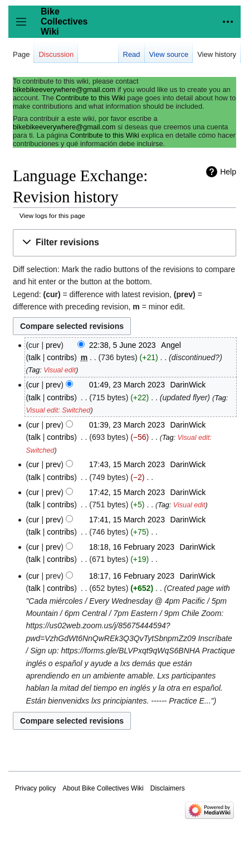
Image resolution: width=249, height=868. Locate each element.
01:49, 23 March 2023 (127, 385)
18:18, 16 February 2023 (132, 547)
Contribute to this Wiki (90, 98)
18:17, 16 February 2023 (132, 576)
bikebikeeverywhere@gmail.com (64, 89)
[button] (124, 243)
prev (53, 345)
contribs (60, 357)
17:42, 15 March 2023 (127, 492)
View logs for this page (52, 215)
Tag (34, 370)
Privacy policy (35, 788)
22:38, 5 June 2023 (123, 345)
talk (35, 357)
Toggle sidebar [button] (25, 27)
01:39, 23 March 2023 (127, 425)
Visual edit (60, 370)
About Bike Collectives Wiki (103, 788)
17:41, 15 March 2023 (127, 520)
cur (34, 385)
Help (228, 172)
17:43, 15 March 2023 (127, 464)
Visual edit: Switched (58, 410)
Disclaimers (168, 788)
